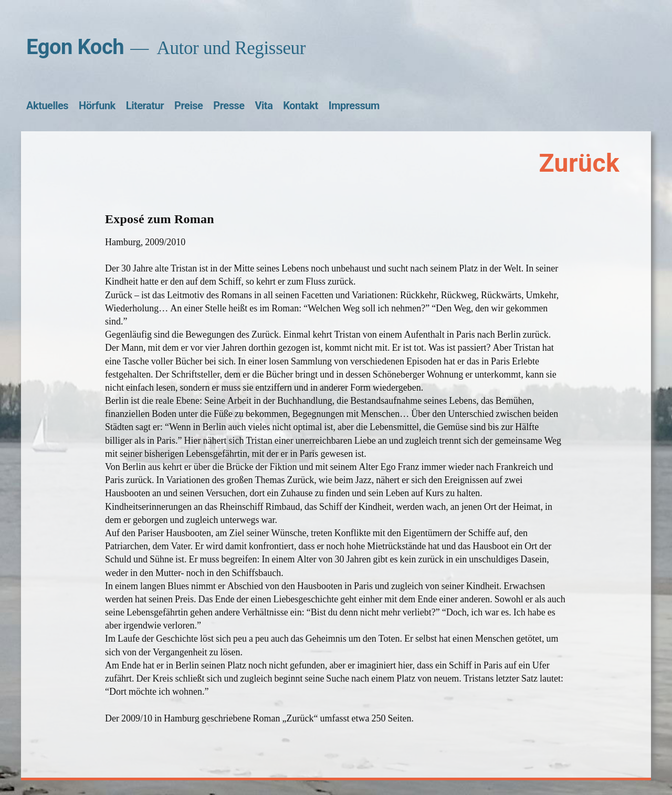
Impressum (354, 106)
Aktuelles (47, 106)
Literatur (145, 106)
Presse (229, 106)
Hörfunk (97, 106)
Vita (264, 106)
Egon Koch (75, 47)
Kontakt (300, 106)
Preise (188, 106)
